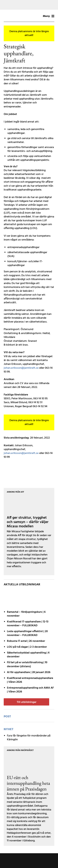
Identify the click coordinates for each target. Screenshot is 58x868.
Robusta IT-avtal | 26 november (26, 641)
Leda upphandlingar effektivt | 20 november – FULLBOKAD (27, 633)
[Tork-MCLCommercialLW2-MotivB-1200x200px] (29, 5)
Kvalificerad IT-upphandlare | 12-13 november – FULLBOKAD (28, 624)
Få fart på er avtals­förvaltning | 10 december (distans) (27, 664)
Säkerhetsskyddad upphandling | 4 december (28, 655)
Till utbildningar (27, 702)
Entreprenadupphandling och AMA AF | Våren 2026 (30, 690)
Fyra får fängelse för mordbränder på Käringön (29, 738)
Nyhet (9, 729)
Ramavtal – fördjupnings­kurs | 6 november (26, 614)
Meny (49, 16)
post (7, 717)
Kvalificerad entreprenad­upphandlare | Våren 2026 (30, 680)
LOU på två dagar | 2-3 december (27, 647)
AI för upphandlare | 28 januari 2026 (29, 672)
